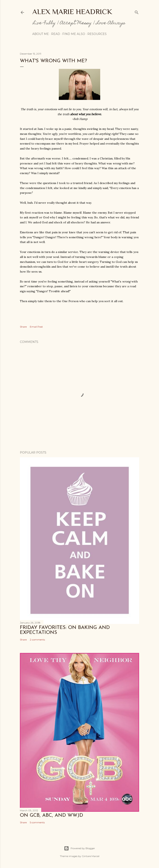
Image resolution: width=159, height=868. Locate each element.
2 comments (37, 640)
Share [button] (23, 327)
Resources (97, 34)
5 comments (37, 822)
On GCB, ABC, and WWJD (51, 815)
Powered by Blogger (79, 848)
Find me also (74, 34)
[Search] (137, 11)
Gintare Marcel (91, 856)
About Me (41, 34)
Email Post (36, 327)
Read (56, 34)
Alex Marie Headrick (72, 12)
